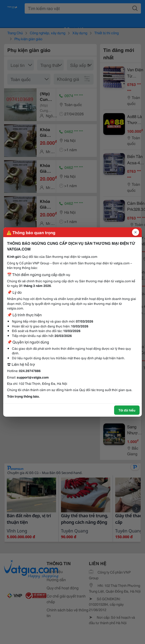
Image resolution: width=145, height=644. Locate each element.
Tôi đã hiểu (127, 410)
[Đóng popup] (136, 232)
